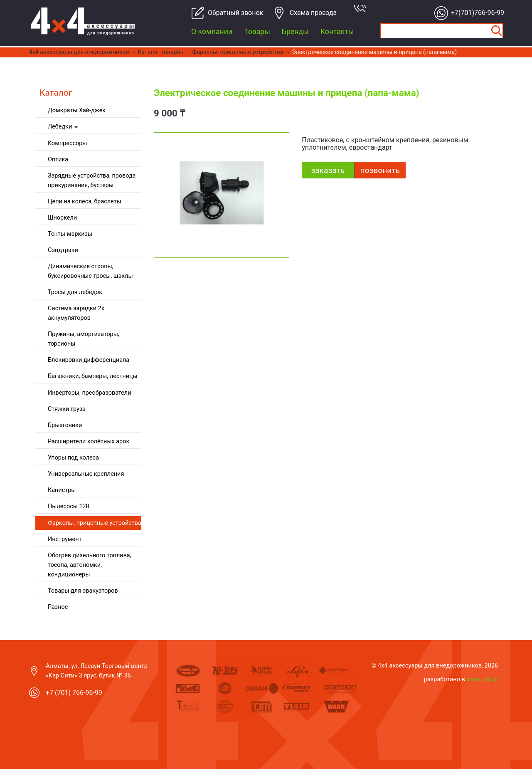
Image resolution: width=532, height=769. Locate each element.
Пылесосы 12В (69, 506)
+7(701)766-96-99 (475, 13)
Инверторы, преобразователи (89, 393)
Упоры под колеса (73, 458)
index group (483, 679)
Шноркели (62, 218)
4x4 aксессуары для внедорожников (79, 52)
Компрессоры (67, 143)
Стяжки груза (67, 409)
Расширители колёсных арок (89, 441)
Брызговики (65, 425)
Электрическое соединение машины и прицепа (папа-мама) (374, 52)
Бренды (295, 32)
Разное (58, 607)
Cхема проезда (313, 13)
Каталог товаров (161, 52)
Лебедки (63, 127)
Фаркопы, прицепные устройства (238, 52)
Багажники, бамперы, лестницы (93, 376)
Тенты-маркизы (70, 234)
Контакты (337, 32)
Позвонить (380, 170)
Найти (496, 31)
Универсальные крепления (86, 474)
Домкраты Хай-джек (77, 110)
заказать (328, 170)
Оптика (58, 159)
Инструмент (65, 539)
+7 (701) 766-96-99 (74, 693)
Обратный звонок (232, 13)
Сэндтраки (63, 250)
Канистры (62, 490)
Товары (257, 32)
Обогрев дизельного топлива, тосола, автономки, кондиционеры (90, 565)
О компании (212, 32)
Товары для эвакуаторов (83, 591)
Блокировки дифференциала (89, 360)
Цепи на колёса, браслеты (85, 202)
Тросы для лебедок (75, 292)
